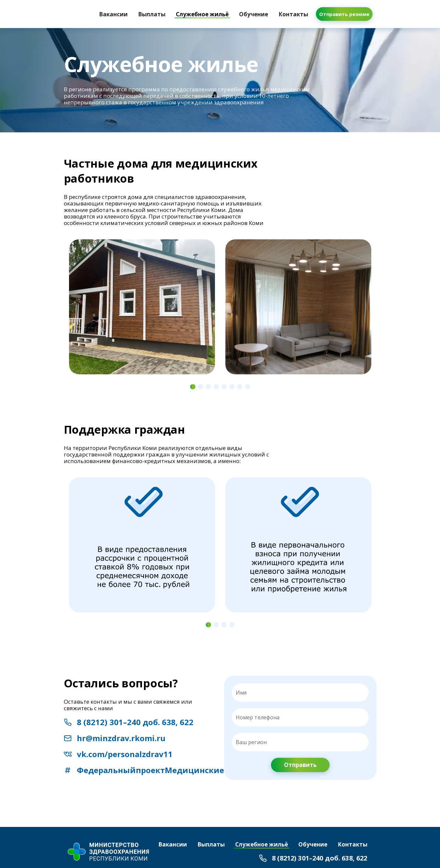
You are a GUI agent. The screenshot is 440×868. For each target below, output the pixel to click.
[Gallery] (220, 312)
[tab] (113, 14)
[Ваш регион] (300, 742)
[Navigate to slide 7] (240, 387)
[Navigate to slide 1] (193, 387)
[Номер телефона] (305, 717)
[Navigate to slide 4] (216, 387)
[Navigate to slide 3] (208, 387)
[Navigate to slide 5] (224, 387)
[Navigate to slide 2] (201, 387)
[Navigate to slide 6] (232, 387)
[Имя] (300, 693)
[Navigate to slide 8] (248, 387)
